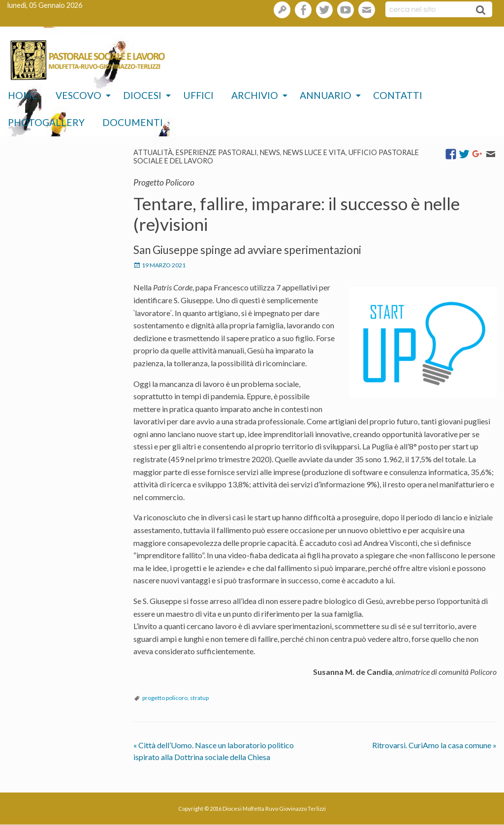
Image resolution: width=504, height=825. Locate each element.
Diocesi (142, 95)
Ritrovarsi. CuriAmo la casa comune (434, 745)
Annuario (326, 95)
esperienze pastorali (216, 152)
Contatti (398, 95)
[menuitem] (23, 96)
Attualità (153, 152)
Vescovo (79, 95)
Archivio (255, 95)
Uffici (198, 95)
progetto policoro (165, 698)
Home (23, 95)
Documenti (133, 122)
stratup (199, 698)
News (270, 152)
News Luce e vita (314, 152)
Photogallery (46, 122)
